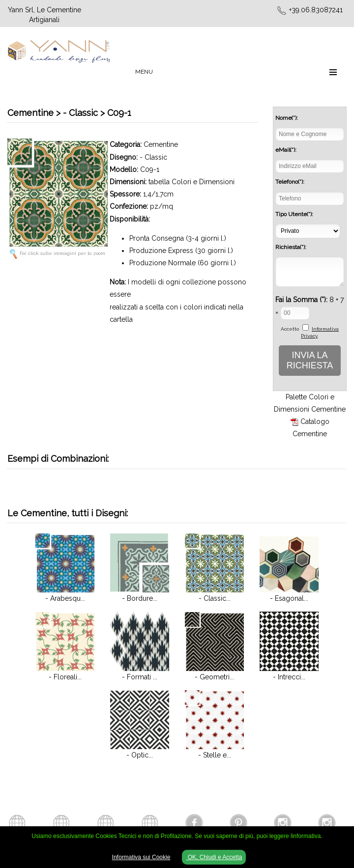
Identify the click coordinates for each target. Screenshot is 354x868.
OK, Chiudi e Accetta (214, 857)
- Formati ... (140, 677)
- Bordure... (140, 598)
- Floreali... (65, 677)
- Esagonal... (289, 598)
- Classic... (215, 598)
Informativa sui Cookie (141, 857)
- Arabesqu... (65, 598)
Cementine (161, 144)
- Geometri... (214, 677)
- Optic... (140, 755)
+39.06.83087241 (316, 10)
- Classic (153, 157)
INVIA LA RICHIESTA (310, 360)
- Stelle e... (215, 755)
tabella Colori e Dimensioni (192, 182)
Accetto (290, 329)
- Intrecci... (289, 677)
